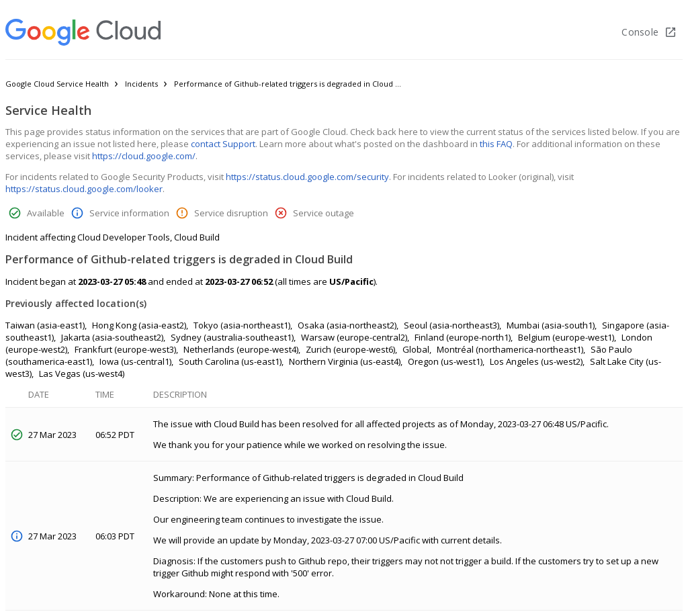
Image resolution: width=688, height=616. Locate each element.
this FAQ (496, 144)
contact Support (223, 144)
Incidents (141, 84)
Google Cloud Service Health (57, 84)
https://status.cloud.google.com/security (307, 177)
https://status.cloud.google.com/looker (84, 189)
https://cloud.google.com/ (144, 156)
